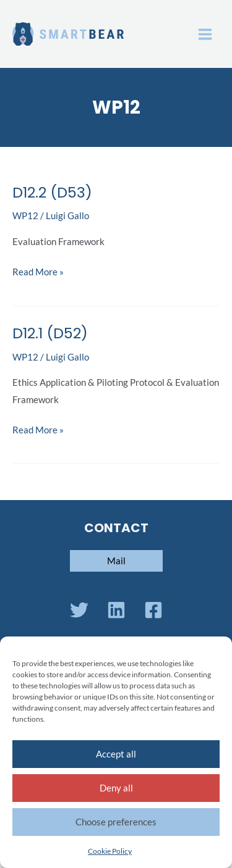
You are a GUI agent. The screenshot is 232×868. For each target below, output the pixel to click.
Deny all (116, 788)
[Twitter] (79, 610)
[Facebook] (153, 610)
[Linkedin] (116, 610)
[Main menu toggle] (205, 34)
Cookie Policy (110, 851)
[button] (116, 561)
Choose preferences (116, 822)
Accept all (116, 754)
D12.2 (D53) (52, 192)
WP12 (25, 216)
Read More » (38, 270)
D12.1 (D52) (50, 333)
